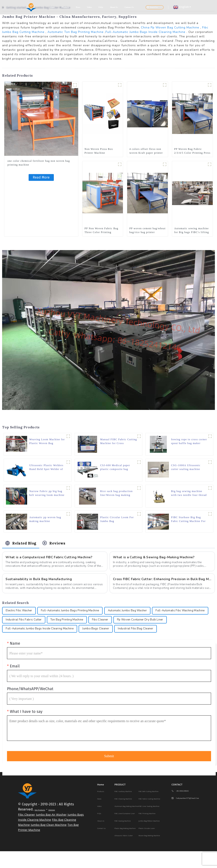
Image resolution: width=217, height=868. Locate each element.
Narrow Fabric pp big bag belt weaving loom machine (47, 495)
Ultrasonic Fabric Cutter (124, 852)
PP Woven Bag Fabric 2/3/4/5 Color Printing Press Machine (192, 151)
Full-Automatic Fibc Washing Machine (32, 626)
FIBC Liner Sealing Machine (149, 823)
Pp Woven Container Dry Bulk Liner (31, 635)
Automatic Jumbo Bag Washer (136, 616)
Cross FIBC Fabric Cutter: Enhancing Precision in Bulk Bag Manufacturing (162, 584)
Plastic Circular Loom (147, 845)
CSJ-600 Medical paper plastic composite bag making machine (115, 469)
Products (65, 7)
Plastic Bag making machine (125, 845)
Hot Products (40, 827)
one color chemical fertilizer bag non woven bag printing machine (39, 163)
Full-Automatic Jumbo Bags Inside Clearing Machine (145, 32)
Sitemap (52, 827)
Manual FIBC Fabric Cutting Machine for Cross (117, 442)
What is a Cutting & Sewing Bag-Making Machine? (155, 561)
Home (52, 7)
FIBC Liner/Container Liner (125, 830)
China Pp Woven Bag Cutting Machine (170, 27)
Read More (41, 177)
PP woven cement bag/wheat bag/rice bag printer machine (147, 231)
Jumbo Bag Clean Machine (49, 841)
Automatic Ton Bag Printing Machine (76, 32)
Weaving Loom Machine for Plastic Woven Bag (47, 442)
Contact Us (129, 7)
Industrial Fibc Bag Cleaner (25, 645)
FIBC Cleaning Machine (123, 816)
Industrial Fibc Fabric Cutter (87, 626)
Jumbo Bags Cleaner (160, 635)
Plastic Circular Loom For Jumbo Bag (117, 522)
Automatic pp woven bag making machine (45, 522)
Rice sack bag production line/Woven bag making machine (116, 495)
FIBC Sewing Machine (123, 838)
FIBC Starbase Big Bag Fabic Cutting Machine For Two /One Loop (188, 522)
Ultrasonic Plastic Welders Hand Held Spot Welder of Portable (46, 469)
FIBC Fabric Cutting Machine (149, 816)
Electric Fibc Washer (20, 616)
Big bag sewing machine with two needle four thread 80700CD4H (189, 495)
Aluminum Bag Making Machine (127, 823)
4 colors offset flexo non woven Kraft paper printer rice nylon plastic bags (146, 151)
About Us (114, 7)
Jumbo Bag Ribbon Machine (149, 838)
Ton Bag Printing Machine (133, 626)
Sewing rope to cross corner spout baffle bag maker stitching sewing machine (186, 442)
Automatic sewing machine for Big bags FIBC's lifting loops (192, 231)
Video (89, 7)
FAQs (101, 7)
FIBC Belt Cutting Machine (149, 808)
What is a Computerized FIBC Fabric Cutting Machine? (51, 561)
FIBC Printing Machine (147, 830)
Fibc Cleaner (169, 626)
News (78, 7)
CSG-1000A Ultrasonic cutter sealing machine (186, 468)
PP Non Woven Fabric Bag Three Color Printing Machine (101, 231)
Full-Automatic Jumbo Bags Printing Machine (75, 616)
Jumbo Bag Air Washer (51, 831)
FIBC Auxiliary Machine (123, 808)
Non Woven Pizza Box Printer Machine (99, 151)
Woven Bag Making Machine (149, 852)
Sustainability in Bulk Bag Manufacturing (40, 584)
